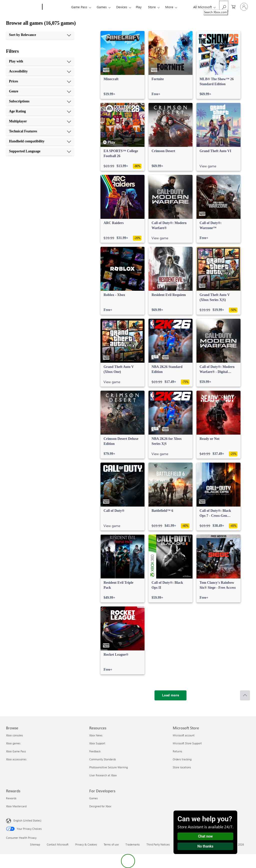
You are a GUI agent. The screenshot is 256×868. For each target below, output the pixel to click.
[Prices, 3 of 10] (40, 81)
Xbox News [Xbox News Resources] (96, 735)
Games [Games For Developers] (93, 798)
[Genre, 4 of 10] (40, 91)
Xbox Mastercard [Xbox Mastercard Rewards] (16, 806)
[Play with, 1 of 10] (40, 61)
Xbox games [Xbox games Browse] (13, 743)
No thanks (205, 846)
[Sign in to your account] (244, 7)
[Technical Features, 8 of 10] (40, 131)
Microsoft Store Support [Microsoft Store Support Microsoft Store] (187, 743)
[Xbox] (56, 7)
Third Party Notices (158, 844)
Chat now (205, 836)
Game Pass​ (79, 7)
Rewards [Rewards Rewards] (11, 798)
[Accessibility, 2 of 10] (40, 71)
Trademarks (133, 844)
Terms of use (111, 844)
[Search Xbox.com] (224, 6)
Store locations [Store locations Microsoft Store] (182, 767)
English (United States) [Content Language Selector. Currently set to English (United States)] (27, 820)
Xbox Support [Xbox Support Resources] (97, 743)
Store (152, 7)
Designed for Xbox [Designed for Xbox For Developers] (100, 806)
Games (102, 7)
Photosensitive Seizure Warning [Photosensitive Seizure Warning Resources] (108, 767)
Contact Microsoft (58, 844)
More (169, 7)
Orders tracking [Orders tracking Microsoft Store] (182, 759)
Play (139, 7)
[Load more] (170, 695)
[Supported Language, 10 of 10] (40, 151)
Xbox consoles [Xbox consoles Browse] (14, 735)
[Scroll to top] (245, 695)
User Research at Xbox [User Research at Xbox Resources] (103, 775)
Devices (122, 7)
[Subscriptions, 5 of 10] (40, 101)
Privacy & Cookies (86, 844)
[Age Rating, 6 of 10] (40, 111)
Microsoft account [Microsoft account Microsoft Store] (184, 735)
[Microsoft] (23, 7)
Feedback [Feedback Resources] (95, 751)
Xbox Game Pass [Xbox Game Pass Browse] (16, 751)
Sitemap (35, 844)
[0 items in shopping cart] (233, 6)
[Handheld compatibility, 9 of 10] (40, 141)
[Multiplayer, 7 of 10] (40, 121)
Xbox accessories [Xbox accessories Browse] (16, 759)
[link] (122, 65)
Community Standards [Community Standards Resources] (103, 759)
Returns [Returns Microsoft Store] (177, 751)
